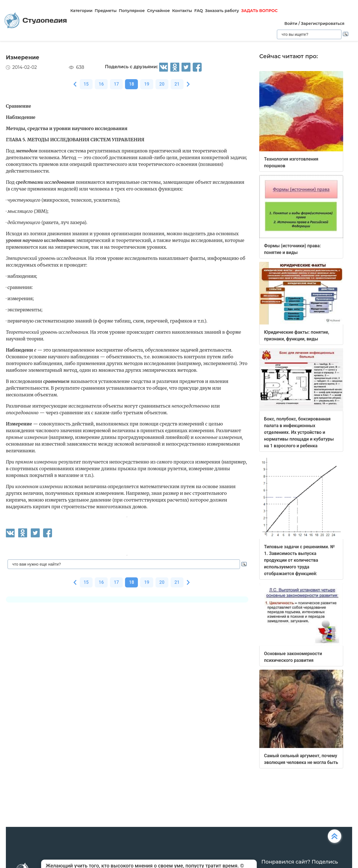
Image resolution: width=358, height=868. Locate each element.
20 (162, 84)
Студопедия (36, 21)
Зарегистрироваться (323, 23)
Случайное (159, 11)
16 (101, 84)
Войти (291, 23)
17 (116, 84)
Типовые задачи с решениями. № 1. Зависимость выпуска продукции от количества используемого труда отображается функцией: (299, 560)
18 (131, 84)
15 (86, 84)
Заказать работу (222, 11)
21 (177, 84)
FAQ (199, 11)
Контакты (182, 11)
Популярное (132, 11)
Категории (81, 11)
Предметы (106, 11)
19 (147, 84)
